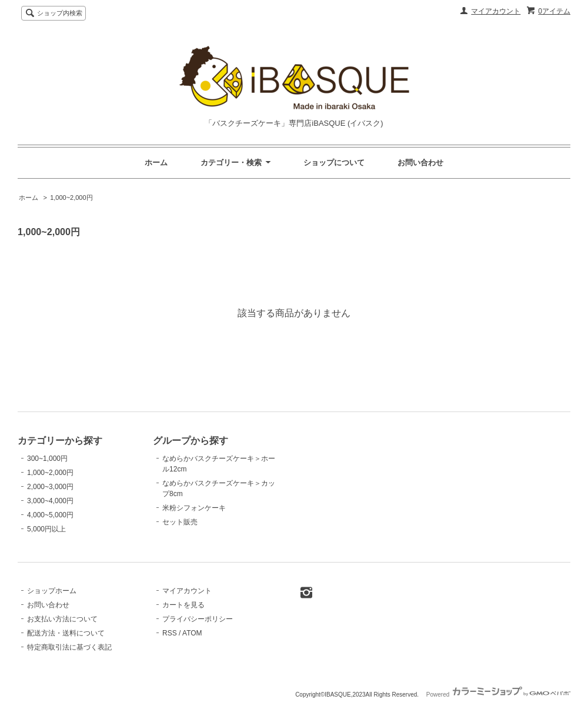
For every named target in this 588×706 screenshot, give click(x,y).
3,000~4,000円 (50, 501)
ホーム (156, 163)
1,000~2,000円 (71, 198)
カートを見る (183, 605)
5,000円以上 (46, 529)
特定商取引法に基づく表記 (69, 647)
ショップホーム (52, 591)
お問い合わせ (420, 163)
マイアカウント (496, 11)
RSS (170, 633)
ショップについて (334, 163)
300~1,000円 (47, 459)
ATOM (192, 633)
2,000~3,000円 (50, 487)
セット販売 (180, 522)
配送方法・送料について (66, 633)
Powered (498, 695)
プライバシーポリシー (198, 619)
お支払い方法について (62, 619)
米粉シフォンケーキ (194, 508)
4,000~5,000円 (50, 515)
